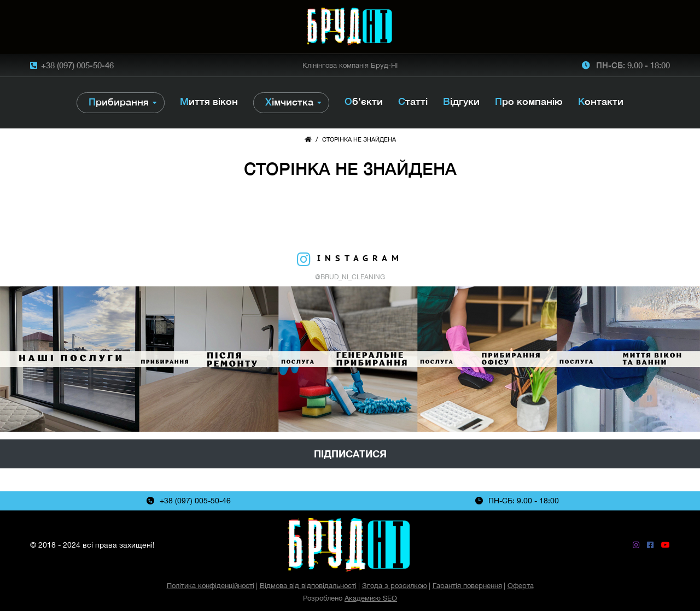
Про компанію (529, 101)
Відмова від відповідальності (308, 586)
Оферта (521, 586)
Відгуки (461, 101)
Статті (413, 101)
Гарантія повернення (467, 586)
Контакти (601, 101)
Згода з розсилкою (395, 586)
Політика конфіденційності (211, 586)
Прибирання (119, 102)
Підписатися (350, 454)
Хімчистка (289, 102)
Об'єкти (364, 101)
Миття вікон (209, 101)
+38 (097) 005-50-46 (77, 65)
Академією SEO (371, 598)
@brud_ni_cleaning (350, 277)
